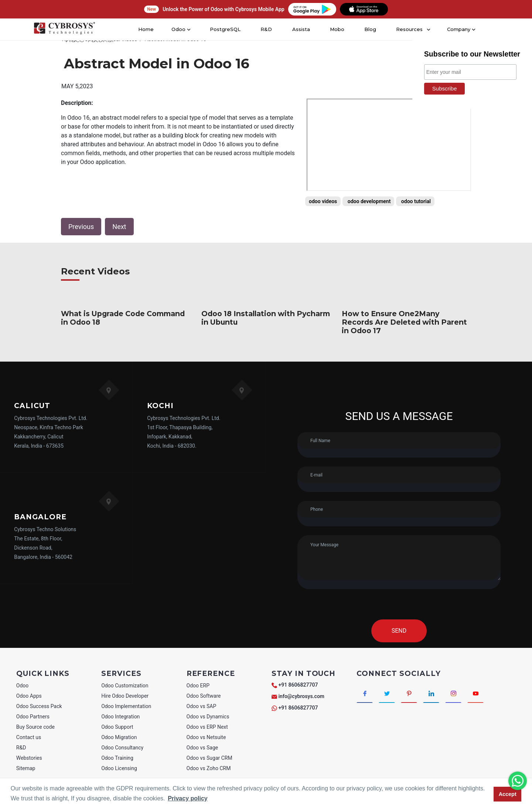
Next (119, 227)
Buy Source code (35, 727)
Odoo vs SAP (202, 706)
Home (148, 29)
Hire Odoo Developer (125, 696)
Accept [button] (508, 794)
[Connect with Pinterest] (415, 694)
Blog (369, 29)
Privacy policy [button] (188, 798)
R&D (265, 29)
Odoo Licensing (119, 768)
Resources (407, 29)
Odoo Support (117, 727)
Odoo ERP (198, 686)
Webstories (29, 758)
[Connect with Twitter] (391, 694)
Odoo (23, 686)
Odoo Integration (120, 717)
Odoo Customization (125, 686)
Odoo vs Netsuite (206, 737)
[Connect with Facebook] (366, 694)
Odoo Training (117, 758)
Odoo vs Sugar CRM (209, 758)
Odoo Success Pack (39, 706)
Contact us (29, 737)
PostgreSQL (226, 29)
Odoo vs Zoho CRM (209, 768)
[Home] (64, 30)
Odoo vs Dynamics (208, 717)
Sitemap (26, 768)
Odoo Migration (119, 737)
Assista (300, 29)
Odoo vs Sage (202, 748)
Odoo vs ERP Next (207, 727)
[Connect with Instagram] (465, 694)
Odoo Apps (29, 696)
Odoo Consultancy (122, 748)
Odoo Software (204, 696)
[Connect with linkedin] (440, 694)
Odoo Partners (33, 717)
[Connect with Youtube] (490, 694)
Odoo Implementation (126, 706)
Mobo (336, 29)
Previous (81, 227)
